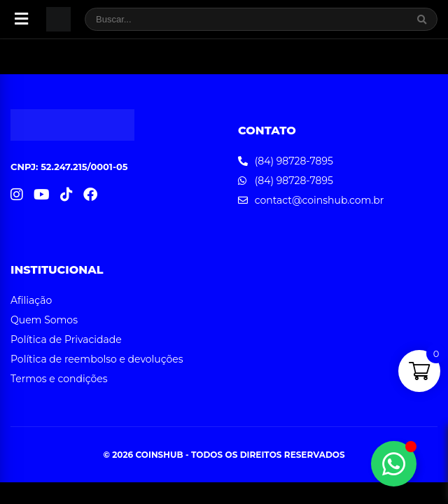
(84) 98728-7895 (294, 161)
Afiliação (31, 300)
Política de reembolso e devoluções (97, 359)
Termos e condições (59, 379)
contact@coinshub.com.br (320, 200)
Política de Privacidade (66, 339)
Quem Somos (44, 320)
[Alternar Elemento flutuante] (394, 464)
